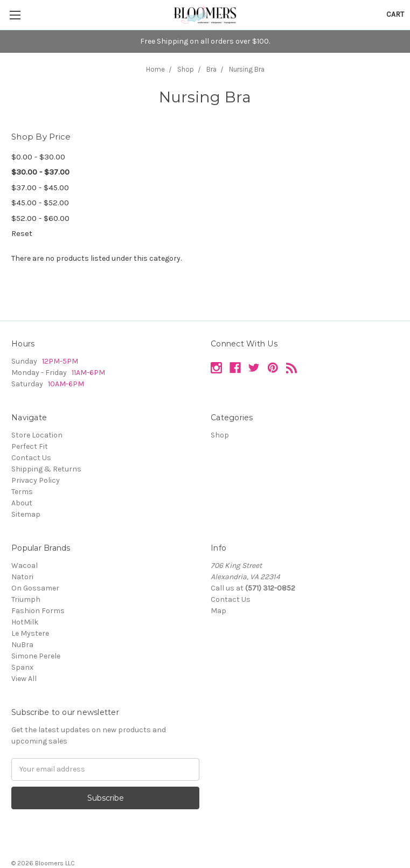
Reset (22, 233)
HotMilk (25, 622)
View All (24, 679)
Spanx (22, 667)
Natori (22, 577)
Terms (22, 492)
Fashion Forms (38, 611)
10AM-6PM (66, 384)
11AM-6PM (88, 373)
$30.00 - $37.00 (40, 172)
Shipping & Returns (46, 469)
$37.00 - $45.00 (40, 188)
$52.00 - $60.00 (40, 218)
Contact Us (31, 458)
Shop (220, 435)
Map (218, 611)
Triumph (26, 599)
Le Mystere (30, 633)
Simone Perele (36, 656)
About (22, 503)
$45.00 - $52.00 (40, 203)
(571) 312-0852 (270, 588)
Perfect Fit (30, 446)
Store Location (37, 435)
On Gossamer (35, 588)
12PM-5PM (60, 361)
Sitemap (26, 514)
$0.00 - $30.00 (38, 157)
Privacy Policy (36, 480)
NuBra (22, 645)
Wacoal (25, 565)
